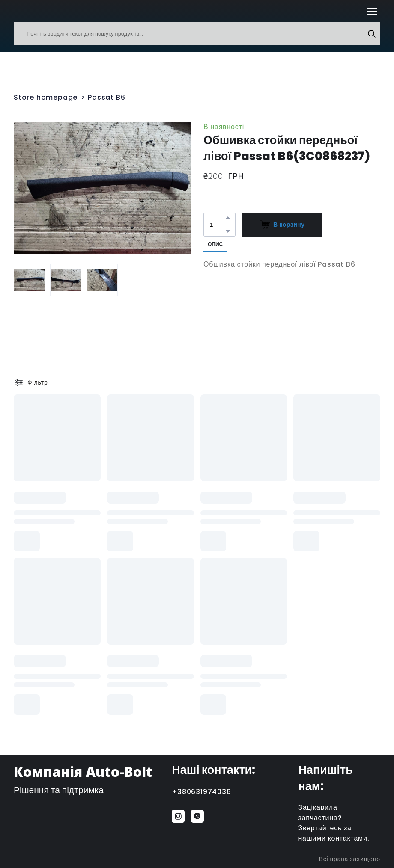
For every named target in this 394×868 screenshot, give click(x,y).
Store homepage (46, 97)
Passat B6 (106, 97)
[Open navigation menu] (372, 11)
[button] (372, 34)
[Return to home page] (26, 11)
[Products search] (197, 34)
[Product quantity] (217, 225)
